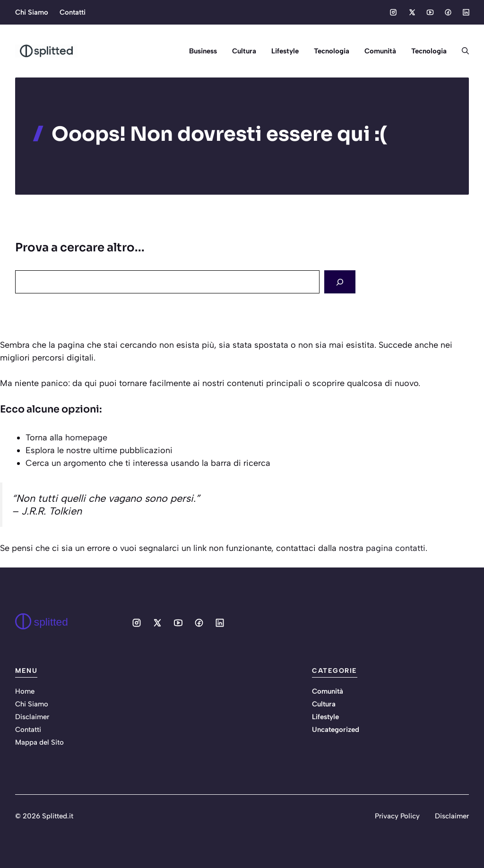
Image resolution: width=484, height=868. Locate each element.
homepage (86, 438)
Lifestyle (285, 51)
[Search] (340, 282)
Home (25, 691)
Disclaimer (32, 717)
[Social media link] (393, 12)
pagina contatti (396, 548)
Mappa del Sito (39, 742)
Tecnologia (332, 51)
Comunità (380, 51)
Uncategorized (336, 730)
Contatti (73, 12)
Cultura (244, 51)
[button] (462, 51)
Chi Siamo (32, 12)
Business (203, 51)
